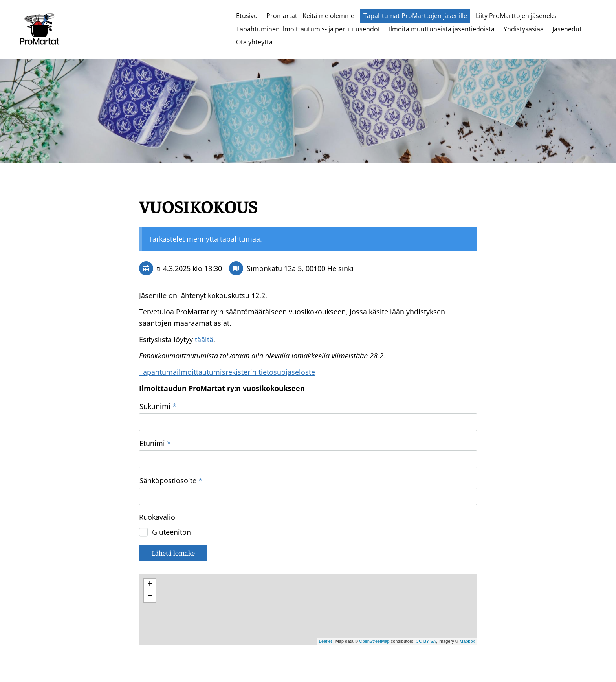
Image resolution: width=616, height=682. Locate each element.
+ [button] (150, 532)
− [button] (150, 543)
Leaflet (325, 588)
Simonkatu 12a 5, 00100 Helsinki (300, 268)
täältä (204, 339)
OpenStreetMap (374, 588)
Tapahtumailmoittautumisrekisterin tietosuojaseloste (227, 372)
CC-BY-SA (426, 588)
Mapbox (467, 588)
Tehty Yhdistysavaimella (450, 660)
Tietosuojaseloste (361, 660)
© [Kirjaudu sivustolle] (142, 660)
